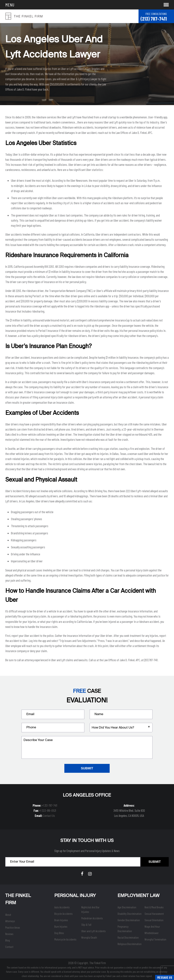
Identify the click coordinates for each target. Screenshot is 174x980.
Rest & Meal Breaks (154, 907)
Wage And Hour (152, 926)
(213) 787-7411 (154, 19)
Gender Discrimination (129, 920)
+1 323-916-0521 (48, 810)
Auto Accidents (62, 907)
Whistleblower (152, 933)
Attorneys (10, 921)
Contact (9, 947)
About (8, 915)
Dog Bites (59, 933)
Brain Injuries (61, 920)
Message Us (165, 977)
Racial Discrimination (128, 937)
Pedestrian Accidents (92, 918)
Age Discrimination (127, 907)
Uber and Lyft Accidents (93, 931)
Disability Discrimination (130, 914)
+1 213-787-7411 (49, 805)
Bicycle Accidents (63, 914)
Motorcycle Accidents (65, 939)
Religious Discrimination (130, 944)
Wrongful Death (89, 937)
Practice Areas (13, 927)
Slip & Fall (86, 925)
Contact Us (49, 816)
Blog (8, 940)
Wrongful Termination (155, 939)
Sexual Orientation (154, 920)
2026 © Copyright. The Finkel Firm (87, 963)
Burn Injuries (61, 926)
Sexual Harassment (154, 914)
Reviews (9, 934)
